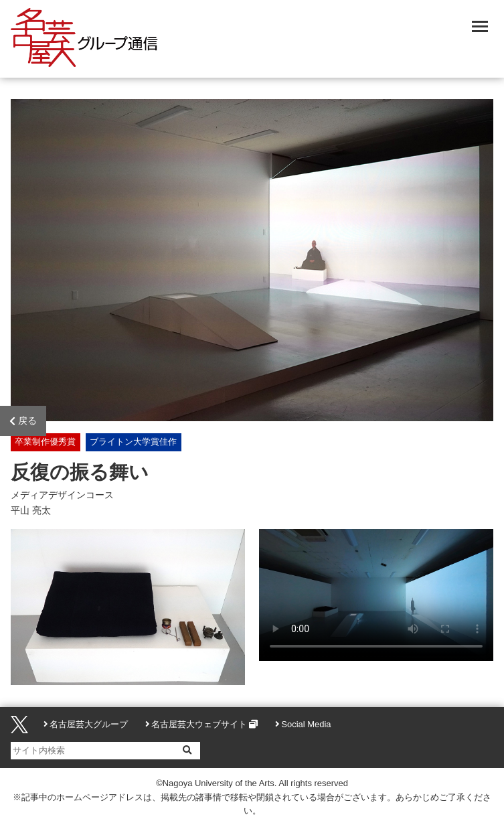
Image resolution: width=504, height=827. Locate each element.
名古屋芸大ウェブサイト (199, 724)
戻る (23, 421)
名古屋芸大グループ (89, 724)
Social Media (306, 724)
